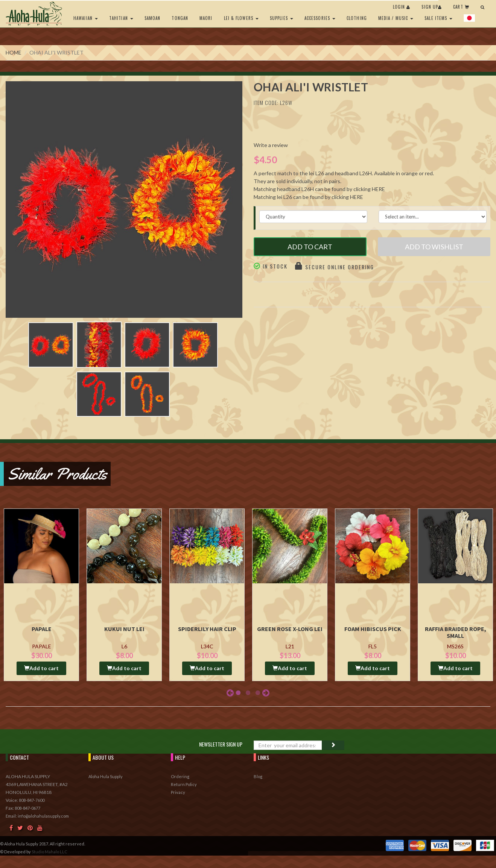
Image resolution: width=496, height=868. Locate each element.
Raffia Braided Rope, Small (456, 632)
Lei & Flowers (241, 18)
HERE (378, 189)
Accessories (320, 18)
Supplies (281, 18)
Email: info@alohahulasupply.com (37, 816)
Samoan (153, 18)
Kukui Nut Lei (124, 629)
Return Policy (184, 784)
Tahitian (121, 18)
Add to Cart (310, 247)
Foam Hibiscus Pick (373, 629)
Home (14, 52)
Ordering (180, 776)
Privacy (178, 792)
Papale (42, 629)
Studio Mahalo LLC (49, 852)
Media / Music (396, 18)
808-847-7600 (32, 800)
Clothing (357, 18)
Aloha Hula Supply (106, 776)
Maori (206, 18)
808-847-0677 (27, 808)
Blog (258, 776)
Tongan (180, 18)
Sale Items (438, 18)
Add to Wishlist (434, 247)
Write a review (271, 145)
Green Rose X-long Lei (290, 629)
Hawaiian (86, 18)
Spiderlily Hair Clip (207, 629)
